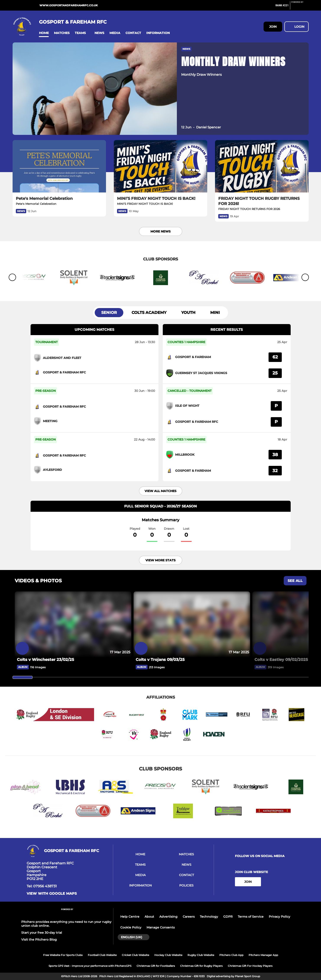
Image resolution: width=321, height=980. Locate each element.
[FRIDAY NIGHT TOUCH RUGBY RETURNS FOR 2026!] (262, 166)
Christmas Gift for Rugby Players (201, 966)
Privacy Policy (279, 917)
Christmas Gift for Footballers (156, 966)
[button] (44, 33)
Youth (188, 313)
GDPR (228, 917)
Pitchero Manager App (263, 955)
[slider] (23, 677)
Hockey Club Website (168, 955)
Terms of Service (251, 917)
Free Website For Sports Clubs (63, 955)
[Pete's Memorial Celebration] (59, 166)
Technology (209, 917)
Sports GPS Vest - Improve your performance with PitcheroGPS (90, 966)
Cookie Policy (131, 927)
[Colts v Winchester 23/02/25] (73, 660)
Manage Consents (161, 927)
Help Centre (130, 917)
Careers (189, 917)
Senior (109, 313)
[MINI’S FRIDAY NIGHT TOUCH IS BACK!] (160, 166)
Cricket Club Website (135, 955)
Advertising (168, 917)
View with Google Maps (52, 894)
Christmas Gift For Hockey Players (250, 966)
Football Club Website (102, 955)
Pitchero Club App (231, 955)
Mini (215, 313)
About (149, 917)
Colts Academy (149, 313)
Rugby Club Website (201, 955)
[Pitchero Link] (300, 7)
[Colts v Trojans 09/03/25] (192, 660)
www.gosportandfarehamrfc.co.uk (69, 5)
